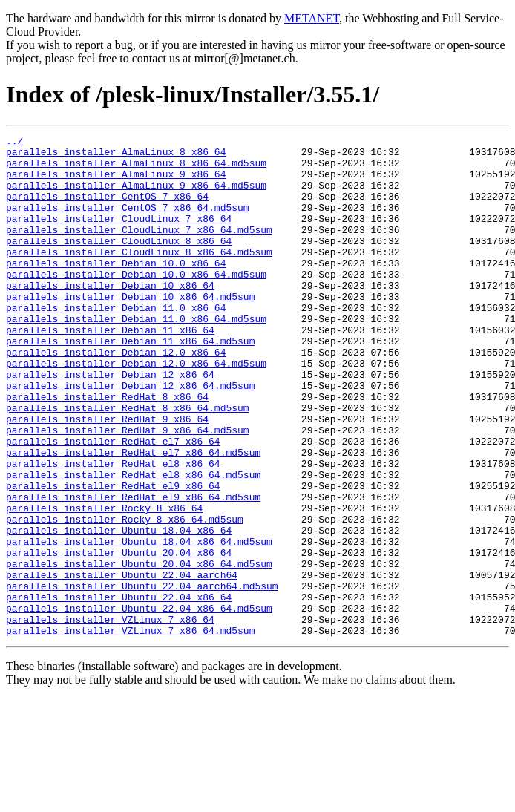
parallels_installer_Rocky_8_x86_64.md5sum (125, 597)
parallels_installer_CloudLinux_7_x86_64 (119, 236)
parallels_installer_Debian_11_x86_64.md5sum (130, 383)
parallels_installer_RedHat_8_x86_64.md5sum (128, 463)
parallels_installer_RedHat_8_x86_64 (107, 450)
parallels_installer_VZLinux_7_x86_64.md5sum (130, 730)
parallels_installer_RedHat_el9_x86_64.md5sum (133, 570)
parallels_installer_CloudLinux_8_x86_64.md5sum (139, 276)
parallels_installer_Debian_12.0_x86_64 (116, 396)
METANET (312, 18)
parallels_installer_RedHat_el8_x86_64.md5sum (133, 543)
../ (14, 143)
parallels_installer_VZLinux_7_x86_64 (110, 717)
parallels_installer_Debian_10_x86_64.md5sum (130, 330)
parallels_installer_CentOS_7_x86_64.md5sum (128, 223)
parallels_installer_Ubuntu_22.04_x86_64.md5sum (139, 704)
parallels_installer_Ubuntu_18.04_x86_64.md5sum (139, 623)
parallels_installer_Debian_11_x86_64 (110, 370)
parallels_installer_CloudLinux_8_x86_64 (119, 263)
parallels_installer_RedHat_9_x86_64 (107, 477)
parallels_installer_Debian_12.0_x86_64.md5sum (136, 410)
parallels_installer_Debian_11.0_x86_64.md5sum (136, 356)
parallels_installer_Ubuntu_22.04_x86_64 (119, 690)
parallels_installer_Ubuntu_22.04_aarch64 (122, 664)
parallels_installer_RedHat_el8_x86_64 (113, 530)
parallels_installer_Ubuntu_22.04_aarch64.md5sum (142, 677)
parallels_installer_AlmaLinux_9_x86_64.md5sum (136, 196)
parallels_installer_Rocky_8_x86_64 (104, 583)
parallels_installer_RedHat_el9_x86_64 (113, 557)
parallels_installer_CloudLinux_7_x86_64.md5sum (139, 249)
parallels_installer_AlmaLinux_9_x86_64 (116, 183)
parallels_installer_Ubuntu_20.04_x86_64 (119, 637)
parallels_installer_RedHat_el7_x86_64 (113, 503)
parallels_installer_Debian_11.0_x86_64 (116, 343)
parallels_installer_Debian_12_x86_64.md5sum (130, 436)
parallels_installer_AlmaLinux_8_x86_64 (116, 156)
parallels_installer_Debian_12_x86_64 (110, 423)
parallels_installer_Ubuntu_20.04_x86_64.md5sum (139, 650)
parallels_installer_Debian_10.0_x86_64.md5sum (136, 303)
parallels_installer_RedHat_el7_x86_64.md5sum (133, 517)
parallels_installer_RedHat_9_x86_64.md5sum (128, 490)
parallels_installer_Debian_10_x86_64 (110, 316)
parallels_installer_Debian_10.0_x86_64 (116, 289)
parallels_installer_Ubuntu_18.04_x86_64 (119, 610)
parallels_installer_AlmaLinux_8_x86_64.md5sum (136, 169)
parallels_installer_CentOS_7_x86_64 (107, 209)
